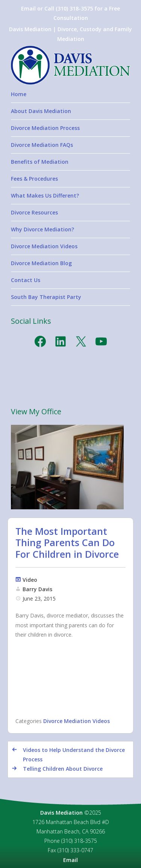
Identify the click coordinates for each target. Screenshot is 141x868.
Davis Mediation (61, 813)
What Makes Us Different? (45, 195)
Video (30, 580)
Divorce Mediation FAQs (42, 145)
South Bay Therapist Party (46, 297)
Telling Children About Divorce (63, 769)
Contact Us (26, 280)
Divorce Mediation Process (45, 128)
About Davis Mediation (41, 111)
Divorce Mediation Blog (41, 263)
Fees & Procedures (34, 179)
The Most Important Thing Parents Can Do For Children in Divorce (67, 542)
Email (70, 860)
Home (19, 94)
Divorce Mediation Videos (44, 246)
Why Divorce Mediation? (42, 229)
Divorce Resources (34, 212)
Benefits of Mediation (40, 162)
